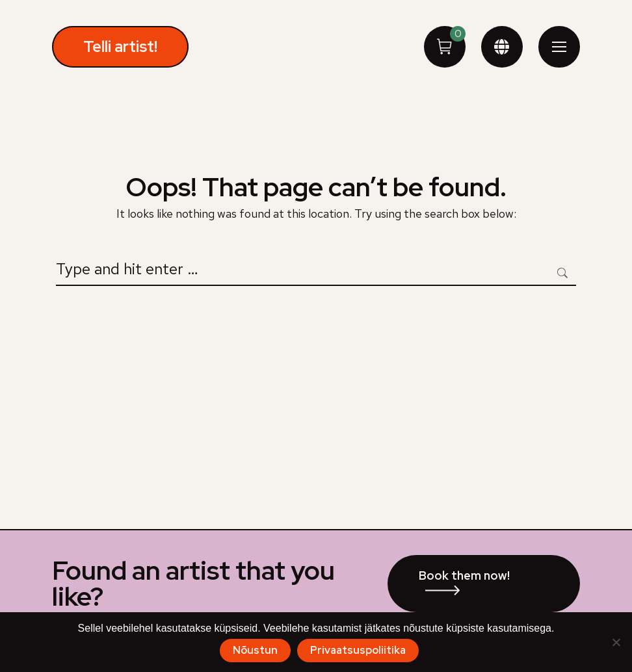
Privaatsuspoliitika (358, 650)
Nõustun (255, 650)
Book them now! (464, 575)
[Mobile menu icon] (559, 47)
